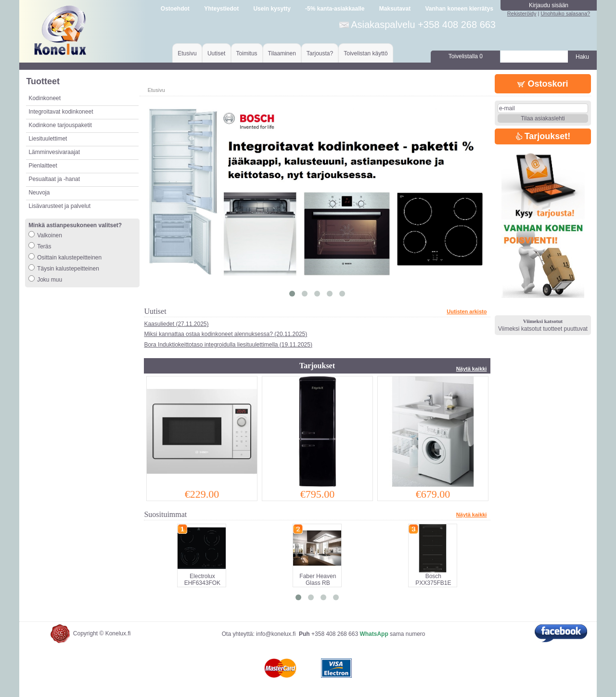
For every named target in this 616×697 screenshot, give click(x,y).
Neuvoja (39, 193)
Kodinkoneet (45, 98)
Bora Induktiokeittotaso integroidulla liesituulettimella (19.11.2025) (228, 345)
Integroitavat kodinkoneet (61, 112)
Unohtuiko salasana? (565, 13)
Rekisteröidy (522, 13)
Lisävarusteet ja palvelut (59, 206)
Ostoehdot (175, 9)
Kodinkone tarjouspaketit (60, 125)
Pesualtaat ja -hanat (54, 179)
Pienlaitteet (43, 166)
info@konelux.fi (276, 634)
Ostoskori (543, 84)
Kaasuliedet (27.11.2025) (176, 324)
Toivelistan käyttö (366, 53)
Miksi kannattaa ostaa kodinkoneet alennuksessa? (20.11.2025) (225, 334)
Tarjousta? (320, 53)
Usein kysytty (272, 9)
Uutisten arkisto (467, 311)
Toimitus (247, 53)
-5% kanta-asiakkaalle (335, 9)
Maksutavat (395, 9)
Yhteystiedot (221, 9)
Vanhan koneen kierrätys (459, 9)
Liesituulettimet (48, 139)
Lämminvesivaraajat (54, 152)
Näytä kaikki (472, 369)
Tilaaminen (282, 53)
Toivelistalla (466, 56)
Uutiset (216, 53)
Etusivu (187, 53)
